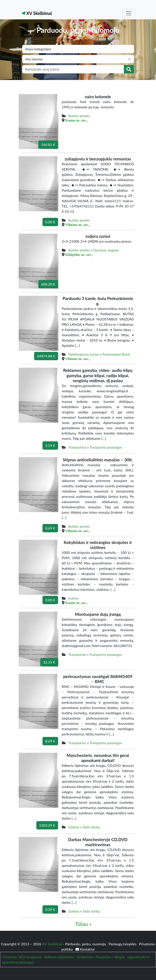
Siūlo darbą (91, 827)
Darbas (74, 827)
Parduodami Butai (116, 354)
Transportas (77, 447)
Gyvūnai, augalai (106, 250)
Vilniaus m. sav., (78, 225)
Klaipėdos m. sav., (79, 255)
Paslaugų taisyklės (123, 944)
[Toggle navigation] (129, 13)
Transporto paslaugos (106, 447)
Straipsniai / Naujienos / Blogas (101, 957)
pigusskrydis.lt (138, 957)
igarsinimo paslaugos (18, 962)
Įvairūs (73, 598)
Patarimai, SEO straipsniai (22, 957)
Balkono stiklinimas (59, 957)
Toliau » (83, 924)
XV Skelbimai (37, 13)
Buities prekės (79, 116)
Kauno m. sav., (76, 120)
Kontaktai (85, 949)
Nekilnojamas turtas (84, 354)
